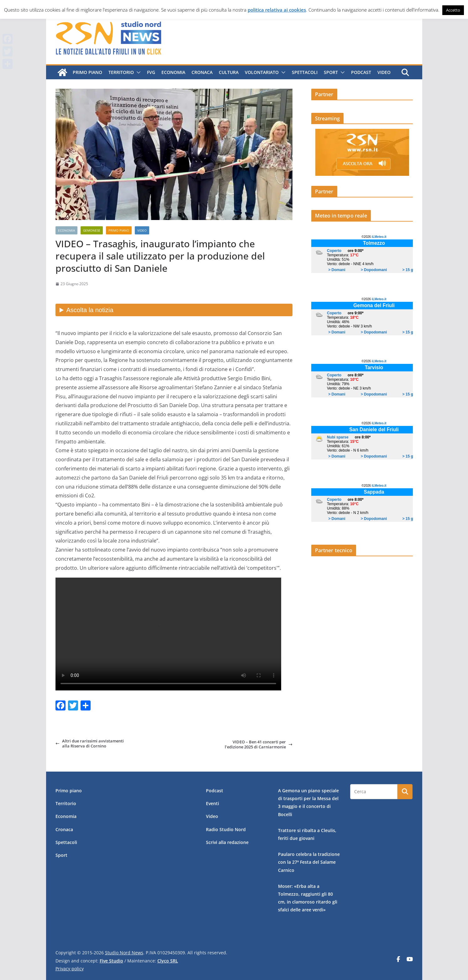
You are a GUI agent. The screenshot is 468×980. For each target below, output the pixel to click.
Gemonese (92, 230)
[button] (137, 72)
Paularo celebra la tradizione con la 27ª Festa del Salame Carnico (309, 862)
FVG (151, 72)
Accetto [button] (453, 10)
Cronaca (202, 72)
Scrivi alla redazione (227, 842)
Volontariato (261, 72)
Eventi (213, 803)
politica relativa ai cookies (277, 10)
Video (384, 72)
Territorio (121, 72)
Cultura (228, 72)
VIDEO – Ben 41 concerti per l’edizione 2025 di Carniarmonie (259, 744)
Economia (173, 72)
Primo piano (87, 72)
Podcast (361, 72)
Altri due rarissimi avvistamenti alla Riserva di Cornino (90, 744)
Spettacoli (304, 72)
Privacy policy (70, 969)
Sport (331, 72)
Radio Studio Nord (226, 829)
